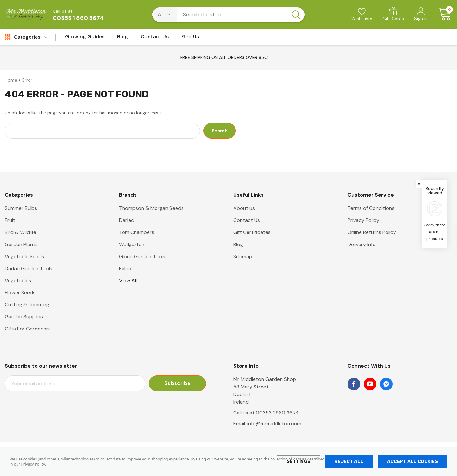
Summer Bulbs (21, 208)
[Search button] (296, 15)
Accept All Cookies (413, 462)
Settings (298, 462)
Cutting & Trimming (27, 305)
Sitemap (243, 256)
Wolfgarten (132, 244)
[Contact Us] (155, 39)
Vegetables (18, 280)
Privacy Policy (33, 464)
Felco (125, 268)
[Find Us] (190, 39)
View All (128, 280)
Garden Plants (21, 244)
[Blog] (123, 39)
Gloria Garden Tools (142, 256)
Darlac (126, 220)
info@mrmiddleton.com (274, 424)
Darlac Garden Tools (29, 268)
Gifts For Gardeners (28, 329)
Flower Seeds (20, 293)
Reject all (349, 462)
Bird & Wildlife (20, 232)
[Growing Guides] (85, 39)
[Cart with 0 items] (443, 14)
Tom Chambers (137, 232)
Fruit (10, 220)
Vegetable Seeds (24, 256)
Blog (238, 244)
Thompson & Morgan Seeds (151, 208)
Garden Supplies (24, 317)
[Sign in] (421, 15)
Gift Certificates (252, 232)
